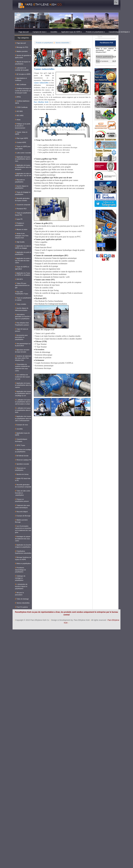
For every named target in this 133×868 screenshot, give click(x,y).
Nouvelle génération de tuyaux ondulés (22, 199)
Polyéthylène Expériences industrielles (23, 552)
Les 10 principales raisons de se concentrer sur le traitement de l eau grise (23, 529)
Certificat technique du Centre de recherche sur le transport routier (23, 91)
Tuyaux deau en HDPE (21, 133)
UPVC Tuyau (20, 445)
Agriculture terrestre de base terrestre (22, 351)
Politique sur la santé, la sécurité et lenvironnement (23, 126)
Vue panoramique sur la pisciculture (23, 345)
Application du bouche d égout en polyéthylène (23, 546)
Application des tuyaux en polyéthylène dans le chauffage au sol (23, 394)
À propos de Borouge (23, 516)
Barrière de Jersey (22, 474)
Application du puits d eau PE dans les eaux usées (23, 260)
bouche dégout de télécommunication (22, 309)
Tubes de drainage (22, 599)
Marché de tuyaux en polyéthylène (23, 63)
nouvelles (54, 32)
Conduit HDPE (21, 142)
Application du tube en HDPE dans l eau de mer (23, 175)
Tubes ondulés (21, 304)
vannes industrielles (41, 83)
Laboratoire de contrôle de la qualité (22, 69)
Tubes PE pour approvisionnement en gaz (22, 285)
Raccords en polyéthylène (20, 181)
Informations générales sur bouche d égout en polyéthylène (23, 317)
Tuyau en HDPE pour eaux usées (23, 148)
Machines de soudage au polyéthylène (23, 451)
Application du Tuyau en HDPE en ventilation (23, 274)
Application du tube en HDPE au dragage (23, 247)
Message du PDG (22, 47)
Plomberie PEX (21, 209)
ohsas (18, 120)
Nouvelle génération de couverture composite (23, 486)
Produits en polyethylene (95, 32)
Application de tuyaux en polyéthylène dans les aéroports (23, 167)
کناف (130, 631)
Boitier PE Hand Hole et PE (23, 480)
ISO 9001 (19, 111)
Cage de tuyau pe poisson (22, 330)
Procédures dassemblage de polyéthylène (20, 570)
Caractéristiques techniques (119, 32)
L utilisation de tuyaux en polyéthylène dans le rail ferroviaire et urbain (23, 402)
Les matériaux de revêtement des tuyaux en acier (23, 377)
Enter (101, 245)
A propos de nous (39, 32)
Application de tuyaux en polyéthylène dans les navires (23, 385)
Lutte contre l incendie (23, 153)
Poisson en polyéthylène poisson (22, 500)
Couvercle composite (23, 205)
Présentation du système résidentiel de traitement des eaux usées (22, 367)
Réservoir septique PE (23, 460)
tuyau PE (19, 219)
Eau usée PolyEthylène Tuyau (22, 293)
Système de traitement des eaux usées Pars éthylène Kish (23, 358)
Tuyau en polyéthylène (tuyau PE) (23, 214)
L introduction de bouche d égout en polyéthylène (21, 586)
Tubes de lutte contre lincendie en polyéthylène (23, 493)
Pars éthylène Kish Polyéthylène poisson (22, 324)
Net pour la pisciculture (19, 594)
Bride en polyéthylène (23, 563)
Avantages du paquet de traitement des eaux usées (23, 539)
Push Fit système (21, 607)
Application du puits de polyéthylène (23, 253)
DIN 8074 (19, 279)
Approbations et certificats (21, 79)
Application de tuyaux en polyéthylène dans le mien (23, 159)
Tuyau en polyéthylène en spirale (23, 299)
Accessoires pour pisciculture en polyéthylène (21, 337)
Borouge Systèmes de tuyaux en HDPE (23, 558)
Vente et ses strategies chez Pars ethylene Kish (22, 236)
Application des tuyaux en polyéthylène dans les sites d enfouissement (23, 418)
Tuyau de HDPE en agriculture (22, 268)
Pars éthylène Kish (41, 102)
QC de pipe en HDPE (23, 74)
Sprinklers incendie (22, 464)
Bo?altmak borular (22, 456)
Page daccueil (24, 32)
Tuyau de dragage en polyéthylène (23, 193)
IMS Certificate (21, 84)
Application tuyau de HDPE (72, 32)
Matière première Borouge (21, 521)
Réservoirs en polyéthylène (20, 469)
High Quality (20, 242)
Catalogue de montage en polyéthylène (20, 578)
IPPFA (18, 97)
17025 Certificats (21, 107)
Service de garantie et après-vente (23, 56)
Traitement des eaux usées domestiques (23, 506)
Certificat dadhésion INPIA (22, 102)
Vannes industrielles (62, 43)
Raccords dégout (21, 512)
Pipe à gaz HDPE (22, 138)
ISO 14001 (19, 115)
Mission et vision (21, 229)
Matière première (21, 51)
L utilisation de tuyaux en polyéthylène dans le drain (23, 410)
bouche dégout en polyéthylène (22, 187)
